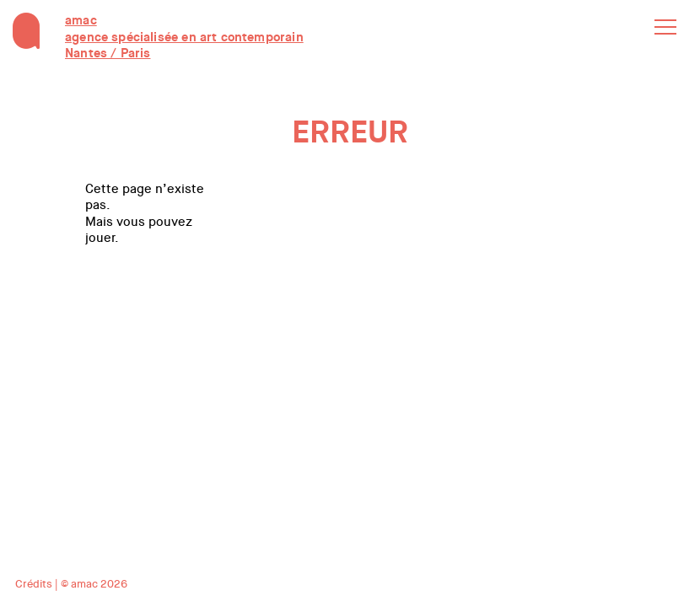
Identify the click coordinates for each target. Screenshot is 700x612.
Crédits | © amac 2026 (71, 584)
